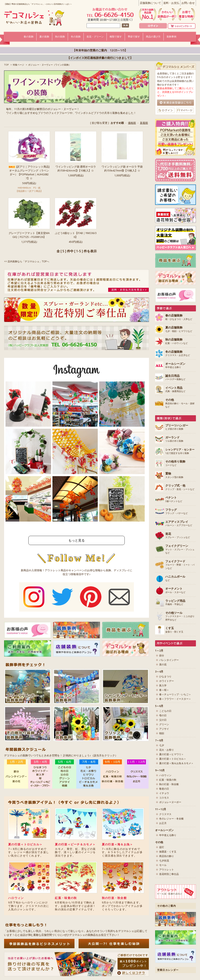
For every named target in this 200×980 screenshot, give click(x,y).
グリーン (164, 724)
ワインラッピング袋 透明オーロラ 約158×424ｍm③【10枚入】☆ (76, 169)
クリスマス (165, 814)
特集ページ (18, 65)
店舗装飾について (150, 3)
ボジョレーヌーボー (170, 802)
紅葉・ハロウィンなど (177, 341)
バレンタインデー (169, 660)
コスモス (164, 798)
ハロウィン (16, 898)
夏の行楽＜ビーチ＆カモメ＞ (75, 844)
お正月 (163, 823)
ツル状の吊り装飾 (174, 439)
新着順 (144, 123)
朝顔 (162, 733)
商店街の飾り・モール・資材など (180, 403)
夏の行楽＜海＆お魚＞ (117, 844)
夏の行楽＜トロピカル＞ (25, 844)
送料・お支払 (171, 3)
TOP (6, 65)
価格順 (132, 123)
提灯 (162, 847)
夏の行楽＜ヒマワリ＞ (171, 754)
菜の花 (163, 664)
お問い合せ (188, 3)
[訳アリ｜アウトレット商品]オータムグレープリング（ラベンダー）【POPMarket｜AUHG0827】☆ (29, 172)
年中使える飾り (175, 366)
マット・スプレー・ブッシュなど (180, 549)
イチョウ (164, 793)
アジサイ (164, 729)
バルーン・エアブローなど (179, 524)
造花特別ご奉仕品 (169, 874)
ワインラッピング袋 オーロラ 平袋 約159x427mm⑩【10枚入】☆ (122, 169)
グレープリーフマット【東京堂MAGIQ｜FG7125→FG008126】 (29, 235)
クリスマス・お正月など (178, 354)
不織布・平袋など (175, 603)
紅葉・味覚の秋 (66, 898)
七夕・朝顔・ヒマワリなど (179, 329)
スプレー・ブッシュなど (178, 536)
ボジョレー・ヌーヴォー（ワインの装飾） (49, 65)
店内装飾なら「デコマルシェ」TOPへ (28, 261)
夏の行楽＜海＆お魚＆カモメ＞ (176, 763)
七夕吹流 (164, 861)
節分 (162, 655)
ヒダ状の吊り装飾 (177, 427)
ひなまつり (165, 676)
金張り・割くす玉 (174, 630)
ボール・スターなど (175, 590)
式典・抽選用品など (175, 390)
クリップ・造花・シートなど (180, 487)
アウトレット (167, 870)
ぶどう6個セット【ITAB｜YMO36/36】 (76, 235)
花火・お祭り (167, 750)
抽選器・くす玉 (168, 852)
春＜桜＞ (164, 690)
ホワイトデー (167, 681)
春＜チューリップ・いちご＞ (175, 694)
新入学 (163, 685)
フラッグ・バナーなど (177, 512)
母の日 (163, 715)
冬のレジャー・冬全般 (171, 819)
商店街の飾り (167, 856)
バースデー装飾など (175, 378)
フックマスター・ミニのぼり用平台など (180, 616)
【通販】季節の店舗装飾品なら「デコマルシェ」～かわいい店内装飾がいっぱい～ (38, 4)
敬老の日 (164, 789)
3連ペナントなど (174, 499)
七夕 (162, 745)
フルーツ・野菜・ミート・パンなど (180, 565)
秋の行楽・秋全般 (114, 898)
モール (163, 865)
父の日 (163, 720)
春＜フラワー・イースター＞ (175, 699)
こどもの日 (165, 711)
